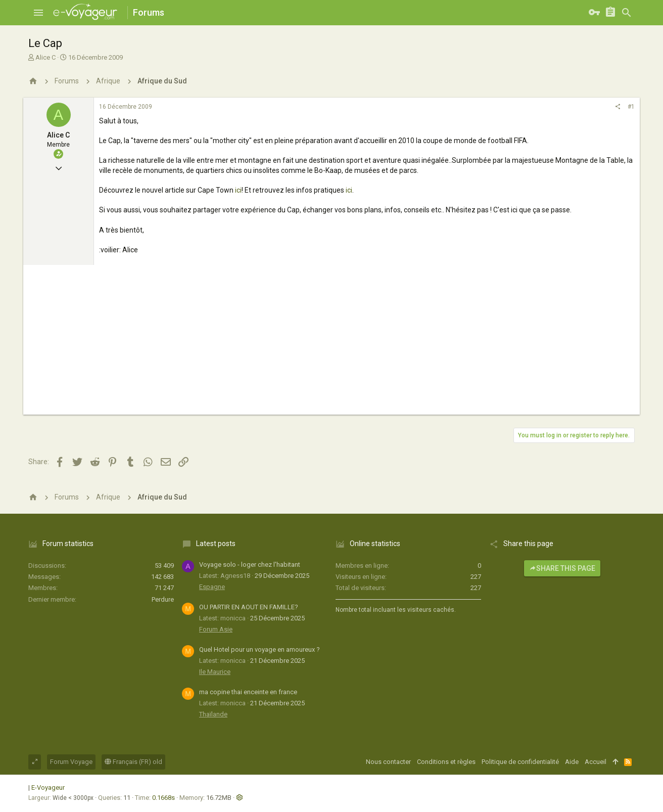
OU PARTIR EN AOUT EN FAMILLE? (249, 607)
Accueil (596, 762)
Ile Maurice (215, 672)
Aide (572, 762)
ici (238, 190)
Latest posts (216, 544)
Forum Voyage (71, 762)
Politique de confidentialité (520, 762)
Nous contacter (388, 762)
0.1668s (163, 798)
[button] (38, 13)
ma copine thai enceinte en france (248, 692)
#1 (631, 107)
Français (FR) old (133, 762)
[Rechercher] (627, 13)
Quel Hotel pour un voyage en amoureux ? (259, 649)
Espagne (212, 587)
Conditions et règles (446, 762)
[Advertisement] (331, 344)
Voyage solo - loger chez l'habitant (250, 565)
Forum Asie (216, 629)
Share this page (562, 568)
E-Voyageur (48, 787)
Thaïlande (213, 714)
